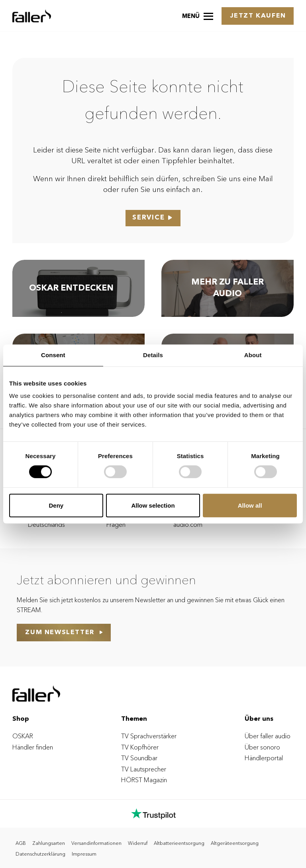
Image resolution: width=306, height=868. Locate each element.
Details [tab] (153, 355)
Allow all (250, 505)
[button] (198, 16)
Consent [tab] (53, 355)
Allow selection (153, 505)
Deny (56, 505)
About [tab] (253, 355)
